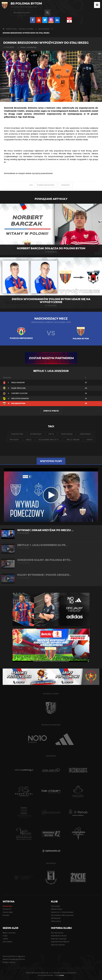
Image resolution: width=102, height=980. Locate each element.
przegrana (67, 434)
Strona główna (26, 29)
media (59, 975)
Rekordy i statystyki (59, 939)
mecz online (73, 440)
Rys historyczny (57, 933)
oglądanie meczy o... (49, 440)
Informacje (55, 906)
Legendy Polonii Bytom (60, 942)
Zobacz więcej (51, 411)
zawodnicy (85, 434)
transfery (65, 185)
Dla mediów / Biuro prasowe (62, 915)
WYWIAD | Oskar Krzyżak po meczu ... (51, 531)
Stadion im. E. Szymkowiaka (62, 912)
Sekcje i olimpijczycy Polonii (14, 959)
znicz (29, 440)
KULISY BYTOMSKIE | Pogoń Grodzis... (51, 576)
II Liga (5, 936)
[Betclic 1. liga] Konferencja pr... (51, 546)
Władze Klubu (57, 909)
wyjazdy (14, 440)
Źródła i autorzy (9, 962)
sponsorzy (36, 434)
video (90, 440)
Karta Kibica (8, 942)
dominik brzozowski (46, 185)
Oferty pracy (56, 921)
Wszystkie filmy (51, 461)
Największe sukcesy (59, 936)
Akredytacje (56, 918)
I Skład (5, 939)
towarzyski (17, 434)
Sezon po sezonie (58, 945)
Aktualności (44, 29)
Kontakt (6, 915)
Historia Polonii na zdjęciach (14, 956)
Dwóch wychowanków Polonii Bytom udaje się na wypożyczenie (51, 301)
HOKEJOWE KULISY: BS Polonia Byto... (51, 561)
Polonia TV (7, 909)
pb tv (51, 434)
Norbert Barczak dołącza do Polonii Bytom (51, 248)
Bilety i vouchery (9, 933)
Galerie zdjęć (8, 912)
